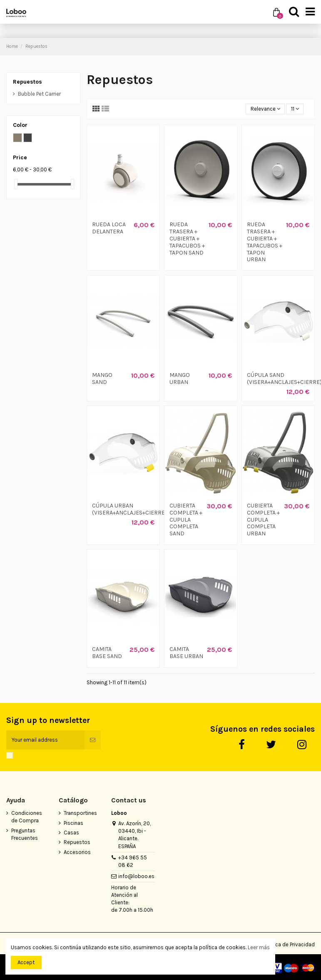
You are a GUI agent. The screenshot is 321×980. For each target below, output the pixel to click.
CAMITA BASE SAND (107, 653)
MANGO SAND (102, 379)
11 (295, 109)
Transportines (80, 813)
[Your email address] (45, 740)
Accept (26, 962)
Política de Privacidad (289, 944)
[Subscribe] (93, 740)
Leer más (259, 947)
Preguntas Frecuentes (25, 834)
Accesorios (77, 852)
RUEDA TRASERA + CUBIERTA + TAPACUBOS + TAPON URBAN (265, 242)
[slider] (16, 184)
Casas (71, 833)
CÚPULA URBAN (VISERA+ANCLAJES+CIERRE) (129, 509)
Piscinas (73, 823)
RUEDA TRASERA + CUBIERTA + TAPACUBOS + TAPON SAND (187, 238)
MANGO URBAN (180, 379)
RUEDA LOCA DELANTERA (109, 228)
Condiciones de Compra (27, 817)
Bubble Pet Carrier (39, 94)
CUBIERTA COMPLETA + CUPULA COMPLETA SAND (186, 520)
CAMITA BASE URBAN (186, 653)
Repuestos (27, 82)
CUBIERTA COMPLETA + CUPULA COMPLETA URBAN (263, 520)
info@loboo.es (136, 876)
